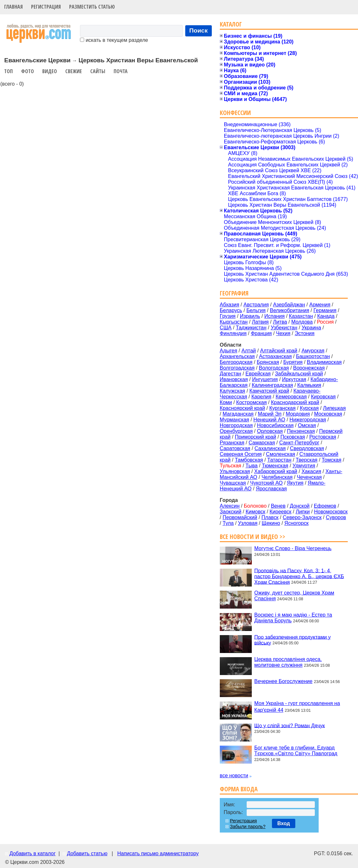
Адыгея (229, 351)
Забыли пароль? (248, 826)
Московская (328, 414)
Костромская (251, 402)
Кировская (323, 397)
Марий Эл (270, 414)
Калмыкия (309, 385)
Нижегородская (308, 420)
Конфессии (235, 113)
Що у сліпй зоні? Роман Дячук (290, 725)
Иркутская (294, 379)
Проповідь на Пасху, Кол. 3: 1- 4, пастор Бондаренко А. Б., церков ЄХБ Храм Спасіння (299, 576)
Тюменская (275, 466)
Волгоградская (237, 368)
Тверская (306, 460)
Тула (228, 523)
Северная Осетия (241, 454)
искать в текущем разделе (114, 40)
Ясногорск (297, 523)
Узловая (248, 523)
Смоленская (280, 454)
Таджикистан (251, 328)
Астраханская (275, 356)
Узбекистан (284, 328)
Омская (307, 425)
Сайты (98, 71)
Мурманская (235, 420)
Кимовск (255, 512)
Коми (226, 402)
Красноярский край (242, 408)
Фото (28, 71)
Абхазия (230, 305)
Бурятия (293, 362)
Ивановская (234, 379)
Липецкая (334, 408)
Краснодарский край (295, 402)
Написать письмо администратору (158, 853)
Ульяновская (235, 471)
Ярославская (271, 489)
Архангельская (237, 356)
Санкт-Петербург (299, 443)
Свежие (74, 71)
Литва (280, 322)
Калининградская (272, 385)
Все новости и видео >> (253, 537)
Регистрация (46, 7)
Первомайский (240, 517)
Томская (332, 460)
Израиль (250, 316)
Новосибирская (275, 425)
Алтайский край (279, 351)
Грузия (228, 316)
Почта (121, 71)
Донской (300, 506)
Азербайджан (289, 305)
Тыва (251, 466)
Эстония (305, 333)
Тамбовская (249, 460)
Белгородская (236, 362)
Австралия (256, 305)
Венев (278, 506)
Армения (320, 305)
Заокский (231, 512)
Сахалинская (270, 448)
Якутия (295, 483)
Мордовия (298, 414)
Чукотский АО (267, 483)
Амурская (313, 351)
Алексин (230, 506)
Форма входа (239, 789)
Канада (326, 316)
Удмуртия (304, 466)
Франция (261, 333)
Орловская (270, 431)
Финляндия (233, 333)
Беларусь (231, 310)
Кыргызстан (234, 322)
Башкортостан (313, 356)
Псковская (293, 437)
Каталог (231, 24)
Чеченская (309, 477)
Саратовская (235, 448)
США (226, 328)
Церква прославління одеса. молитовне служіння (288, 662)
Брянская (268, 362)
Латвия (260, 322)
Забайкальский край (299, 374)
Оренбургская (236, 431)
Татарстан (279, 460)
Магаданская (238, 414)
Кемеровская (291, 397)
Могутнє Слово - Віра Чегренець (293, 548)
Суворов (336, 517)
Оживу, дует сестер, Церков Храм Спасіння (294, 596)
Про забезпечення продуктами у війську (293, 640)
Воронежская (309, 368)
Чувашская (233, 483)
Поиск (199, 31)
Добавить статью (87, 853)
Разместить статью (92, 7)
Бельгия (256, 310)
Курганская (282, 408)
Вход (284, 823)
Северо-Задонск (302, 517)
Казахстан (301, 316)
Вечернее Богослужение (283, 681)
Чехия (283, 333)
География (234, 293)
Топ (8, 71)
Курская (309, 408)
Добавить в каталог (32, 853)
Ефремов (325, 506)
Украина (311, 328)
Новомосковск (331, 512)
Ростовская (323, 437)
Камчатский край (269, 391)
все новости (234, 776)
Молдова (302, 322)
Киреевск (281, 512)
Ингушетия (265, 379)
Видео (50, 71)
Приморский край (255, 437)
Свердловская (307, 448)
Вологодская (274, 368)
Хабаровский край (276, 471)
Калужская (232, 391)
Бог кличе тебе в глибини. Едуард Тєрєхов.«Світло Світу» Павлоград (296, 751)
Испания (274, 316)
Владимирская (324, 362)
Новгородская (236, 425)
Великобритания (290, 310)
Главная (13, 7)
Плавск (270, 517)
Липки (303, 512)
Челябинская (277, 477)
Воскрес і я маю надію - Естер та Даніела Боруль (293, 618)
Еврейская (258, 374)
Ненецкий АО (269, 420)
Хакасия (311, 471)
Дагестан (231, 374)
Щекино (271, 523)
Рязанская (232, 443)
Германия (325, 310)
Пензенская (301, 431)
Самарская (262, 443)
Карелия (261, 397)
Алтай (249, 351)
